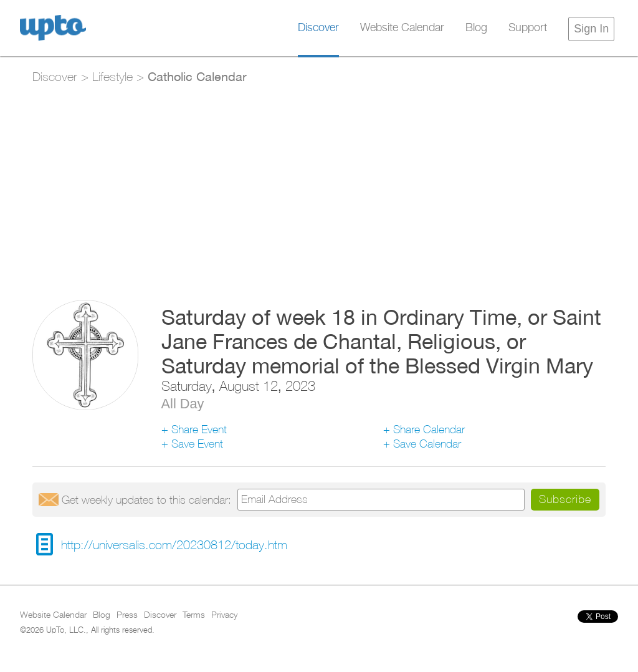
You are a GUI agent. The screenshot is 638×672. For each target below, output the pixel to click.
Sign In (591, 29)
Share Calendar (429, 429)
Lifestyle (112, 76)
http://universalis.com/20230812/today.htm (174, 545)
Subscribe (565, 499)
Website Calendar (402, 28)
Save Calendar (427, 444)
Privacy (224, 615)
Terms (194, 615)
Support (528, 28)
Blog (476, 28)
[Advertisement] (319, 185)
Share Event (199, 429)
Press (127, 615)
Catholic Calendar (197, 76)
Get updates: (146, 500)
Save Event (197, 444)
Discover (318, 28)
